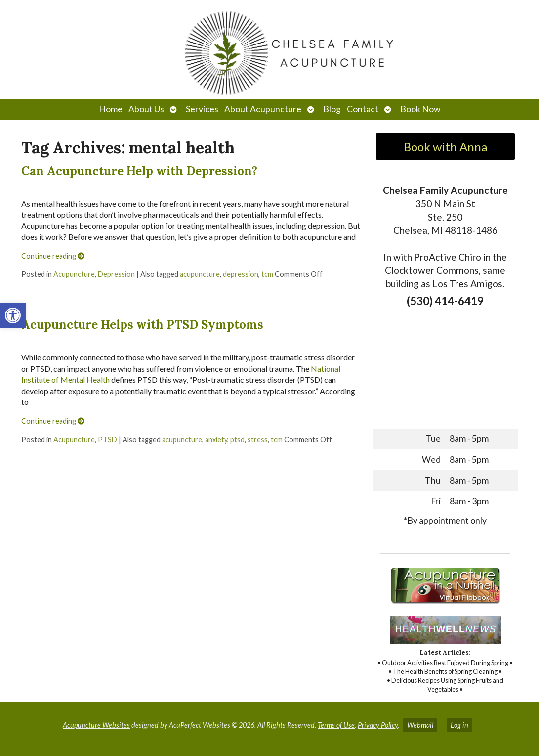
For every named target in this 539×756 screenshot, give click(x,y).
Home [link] (111, 109)
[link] (13, 315)
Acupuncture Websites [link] (96, 725)
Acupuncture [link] (74, 274)
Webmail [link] (420, 725)
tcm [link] (267, 274)
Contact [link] (363, 109)
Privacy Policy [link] (378, 725)
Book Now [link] (420, 109)
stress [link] (258, 439)
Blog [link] (332, 109)
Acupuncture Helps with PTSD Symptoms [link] (142, 325)
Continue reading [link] (53, 256)
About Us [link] (146, 109)
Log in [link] (459, 725)
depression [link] (241, 274)
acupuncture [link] (200, 274)
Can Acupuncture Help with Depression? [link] (139, 171)
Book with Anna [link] (445, 147)
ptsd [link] (237, 439)
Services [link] (202, 109)
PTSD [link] (107, 439)
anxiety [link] (216, 439)
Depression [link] (116, 274)
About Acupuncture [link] (263, 109)
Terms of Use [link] (336, 725)
